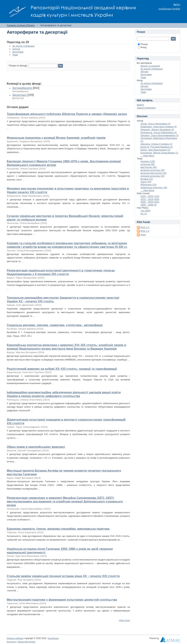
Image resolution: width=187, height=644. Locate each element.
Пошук (143, 44)
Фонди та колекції (150, 66)
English (176, 9)
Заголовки (18, 52)
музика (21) (147, 179)
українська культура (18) (154, 187)
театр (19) (146, 182)
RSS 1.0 (145, 227)
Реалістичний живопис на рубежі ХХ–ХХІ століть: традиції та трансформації (62, 369)
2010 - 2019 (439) (150, 199)
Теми (15, 55)
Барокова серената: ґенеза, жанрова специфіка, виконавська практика (58, 529)
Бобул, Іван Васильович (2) (155, 150)
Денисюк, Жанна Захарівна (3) (157, 130)
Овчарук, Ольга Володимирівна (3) (160, 135)
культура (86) (148, 164)
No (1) (144, 214)
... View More (147, 156)
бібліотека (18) (148, 185)
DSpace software (15, 638)
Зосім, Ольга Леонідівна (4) (155, 124)
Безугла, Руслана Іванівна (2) (157, 147)
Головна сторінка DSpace (21, 25)
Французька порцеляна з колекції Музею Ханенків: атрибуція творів (56, 138)
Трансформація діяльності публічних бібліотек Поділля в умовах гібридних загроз (67, 114)
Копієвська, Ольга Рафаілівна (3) (159, 132)
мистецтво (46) (149, 167)
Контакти (11, 642)
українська (165, 9)
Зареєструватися (146, 108)
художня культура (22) (153, 176)
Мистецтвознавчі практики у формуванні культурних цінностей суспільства (62, 600)
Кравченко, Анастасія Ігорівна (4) (159, 127)
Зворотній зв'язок (27, 642)
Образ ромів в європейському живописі (36, 447)
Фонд (142, 47)
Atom (143, 235)
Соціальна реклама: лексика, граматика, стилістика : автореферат (55, 325)
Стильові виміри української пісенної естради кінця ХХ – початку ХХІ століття (63, 576)
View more (124, 620)
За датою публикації (23, 46)
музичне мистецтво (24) (153, 173)
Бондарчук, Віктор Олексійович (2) (159, 153)
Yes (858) (145, 211)
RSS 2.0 (145, 231)
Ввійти (177, 4)
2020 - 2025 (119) (150, 196)
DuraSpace (53, 638)
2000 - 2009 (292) (150, 202)
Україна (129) (148, 161)
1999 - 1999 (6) (149, 205)
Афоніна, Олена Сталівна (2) (156, 144)
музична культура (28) (153, 170)
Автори (16, 49)
